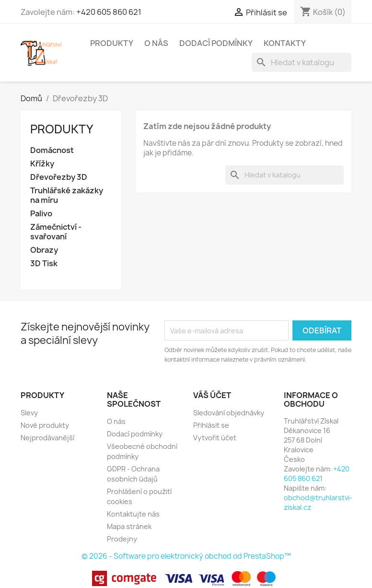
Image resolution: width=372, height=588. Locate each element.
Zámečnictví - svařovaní (56, 232)
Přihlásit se (211, 425)
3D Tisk (44, 264)
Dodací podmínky (216, 43)
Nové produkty (45, 425)
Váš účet (212, 395)
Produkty (112, 43)
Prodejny (122, 539)
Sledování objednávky (229, 413)
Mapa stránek (129, 526)
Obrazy (44, 250)
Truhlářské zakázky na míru (67, 195)
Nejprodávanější (47, 438)
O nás (156, 43)
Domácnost (52, 150)
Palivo (41, 214)
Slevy (29, 413)
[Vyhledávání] (302, 62)
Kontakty (285, 43)
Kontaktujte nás (133, 514)
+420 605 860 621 (109, 12)
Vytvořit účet (215, 438)
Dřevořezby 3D (59, 177)
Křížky (42, 164)
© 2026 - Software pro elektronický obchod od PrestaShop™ (186, 556)
